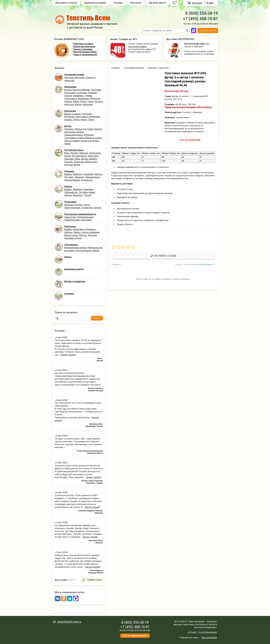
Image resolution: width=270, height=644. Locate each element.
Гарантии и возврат (95, 3)
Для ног (83, 235)
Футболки (95, 98)
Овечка (98, 174)
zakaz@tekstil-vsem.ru (69, 622)
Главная (115, 68)
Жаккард (69, 159)
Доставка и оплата (66, 3)
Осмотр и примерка (83, 49)
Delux (77, 159)
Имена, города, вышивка (87, 232)
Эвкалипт (80, 177)
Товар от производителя (85, 55)
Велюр (85, 159)
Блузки (68, 90)
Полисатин (95, 153)
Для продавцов (83, 250)
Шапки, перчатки (84, 104)
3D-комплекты (79, 156)
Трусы (83, 101)
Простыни (86, 220)
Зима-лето (93, 156)
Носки (84, 120)
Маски (96, 250)
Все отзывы (61, 580)
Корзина (197, 3)
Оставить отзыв (163, 256)
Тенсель (69, 162)
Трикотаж (79, 162)
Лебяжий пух (71, 192)
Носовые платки (73, 238)
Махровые (79, 229)
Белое (77, 165)
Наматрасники (72, 220)
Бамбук (93, 159)
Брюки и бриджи (81, 90)
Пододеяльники (85, 217)
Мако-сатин (91, 162)
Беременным (93, 177)
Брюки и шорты (72, 114)
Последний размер (137, 47)
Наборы (68, 232)
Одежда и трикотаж (158, 68)
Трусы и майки (72, 141)
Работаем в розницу (83, 44)
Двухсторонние (72, 208)
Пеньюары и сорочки (75, 93)
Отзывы (118, 3)
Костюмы (96, 90)
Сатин (67, 156)
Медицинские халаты (76, 248)
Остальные (87, 180)
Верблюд (78, 174)
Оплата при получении (84, 47)
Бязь (67, 153)
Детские (92, 235)
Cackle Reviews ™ (206, 265)
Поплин (74, 153)
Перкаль (84, 153)
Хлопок (79, 205)
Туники (89, 96)
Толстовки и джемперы (77, 98)
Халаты (68, 101)
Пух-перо (69, 177)
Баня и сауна (71, 235)
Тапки (90, 101)
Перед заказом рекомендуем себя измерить (188, 107)
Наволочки (70, 217)
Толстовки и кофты (74, 138)
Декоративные (72, 180)
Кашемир (88, 174)
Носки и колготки (90, 141)
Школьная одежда (74, 132)
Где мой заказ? (157, 3)
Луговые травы (87, 192)
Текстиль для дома (74, 77)
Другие (88, 195)
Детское (69, 165)
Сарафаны (78, 96)
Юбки (76, 101)
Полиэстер (87, 208)
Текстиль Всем (209, 638)
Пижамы (92, 93)
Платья (68, 96)
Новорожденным (73, 135)
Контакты (136, 3)
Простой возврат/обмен (85, 52)
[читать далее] (68, 355)
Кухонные (90, 229)
